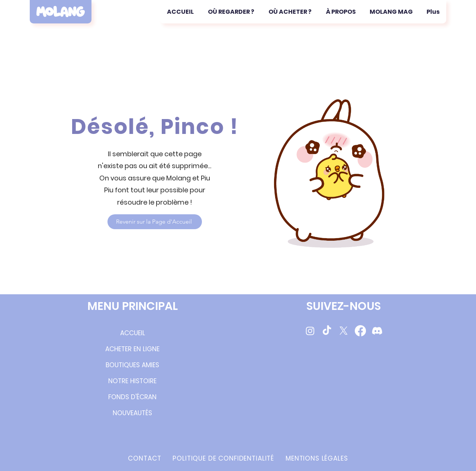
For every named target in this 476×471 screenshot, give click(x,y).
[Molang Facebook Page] (360, 331)
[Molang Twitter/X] (344, 331)
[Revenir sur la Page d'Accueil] (155, 222)
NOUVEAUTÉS (132, 413)
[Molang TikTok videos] (327, 331)
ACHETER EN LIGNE (132, 349)
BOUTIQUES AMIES (132, 365)
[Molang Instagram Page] (310, 331)
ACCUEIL (133, 333)
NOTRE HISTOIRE (132, 381)
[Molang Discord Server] (377, 331)
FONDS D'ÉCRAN (132, 397)
